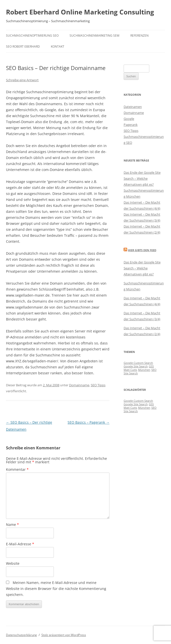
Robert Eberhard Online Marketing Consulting (80, 12)
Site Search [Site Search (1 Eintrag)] (131, 373)
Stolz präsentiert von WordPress (64, 635)
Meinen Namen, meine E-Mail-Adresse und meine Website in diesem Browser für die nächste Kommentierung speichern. (56, 589)
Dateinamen (133, 107)
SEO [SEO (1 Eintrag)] (154, 370)
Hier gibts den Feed (142, 250)
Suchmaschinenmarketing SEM (94, 36)
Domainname (79, 385)
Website (13, 563)
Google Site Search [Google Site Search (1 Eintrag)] (136, 366)
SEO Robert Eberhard (23, 46)
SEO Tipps (98, 385)
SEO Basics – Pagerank (88, 422)
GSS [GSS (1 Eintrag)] (151, 366)
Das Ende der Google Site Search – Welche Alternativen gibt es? (142, 178)
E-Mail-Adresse (20, 544)
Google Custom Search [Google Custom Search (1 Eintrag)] (138, 363)
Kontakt (58, 46)
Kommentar (17, 469)
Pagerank (131, 125)
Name (12, 524)
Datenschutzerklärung (21, 635)
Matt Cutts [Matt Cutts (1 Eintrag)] (130, 370)
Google (129, 119)
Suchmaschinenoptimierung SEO (32, 36)
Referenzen (139, 36)
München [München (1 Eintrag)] (144, 370)
